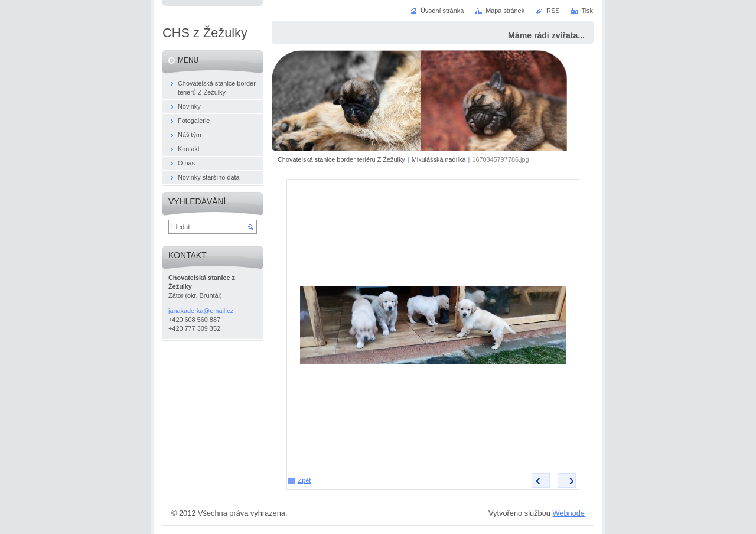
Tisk (587, 11)
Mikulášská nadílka (439, 159)
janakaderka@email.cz (201, 311)
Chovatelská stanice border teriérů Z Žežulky (341, 159)
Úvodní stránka (442, 11)
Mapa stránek (505, 11)
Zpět (305, 480)
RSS (553, 11)
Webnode (568, 513)
